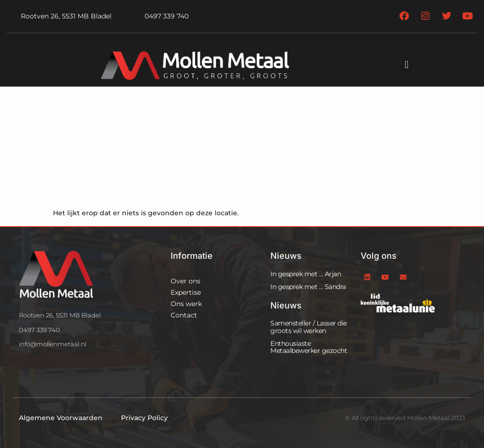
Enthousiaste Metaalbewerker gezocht (309, 347)
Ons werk (186, 304)
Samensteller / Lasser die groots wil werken (309, 327)
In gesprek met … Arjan (306, 274)
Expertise (186, 292)
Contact (184, 315)
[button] (407, 65)
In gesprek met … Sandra (308, 287)
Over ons (186, 281)
